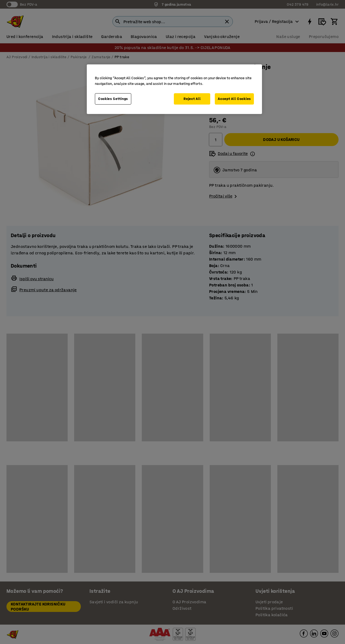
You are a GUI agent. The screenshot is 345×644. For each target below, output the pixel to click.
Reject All (192, 99)
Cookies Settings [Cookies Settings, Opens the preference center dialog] (113, 99)
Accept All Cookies (234, 99)
